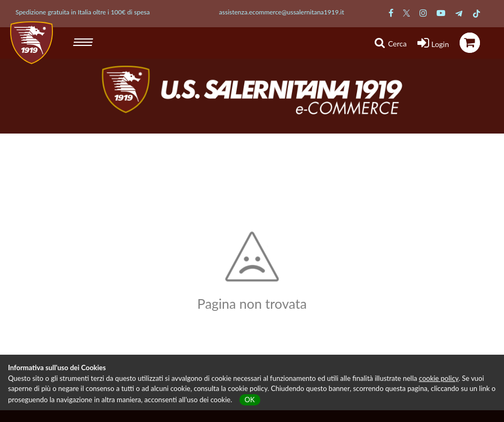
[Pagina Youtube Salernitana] (441, 13)
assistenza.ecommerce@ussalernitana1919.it (282, 12)
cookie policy (439, 378)
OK (250, 400)
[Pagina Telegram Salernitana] (459, 13)
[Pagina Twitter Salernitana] (406, 13)
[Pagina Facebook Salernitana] (391, 13)
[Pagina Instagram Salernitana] (423, 13)
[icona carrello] (470, 43)
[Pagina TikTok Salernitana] (476, 13)
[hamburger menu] (84, 41)
